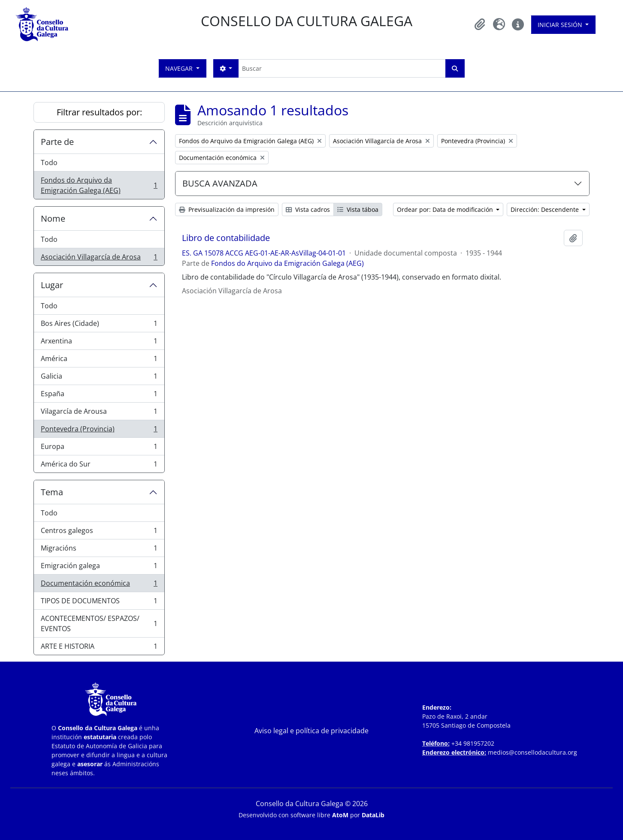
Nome (53, 218)
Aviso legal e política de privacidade (311, 731)
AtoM (340, 815)
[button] (480, 24)
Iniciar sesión (561, 25)
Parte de (57, 142)
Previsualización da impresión (227, 209)
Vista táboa (358, 209)
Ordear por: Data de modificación (446, 209)
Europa (99, 448)
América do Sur (99, 466)
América (99, 360)
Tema (52, 492)
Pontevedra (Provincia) (99, 431)
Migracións (99, 550)
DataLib (373, 815)
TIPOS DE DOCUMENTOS (99, 603)
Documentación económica (99, 585)
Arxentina (99, 343)
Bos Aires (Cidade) (99, 325)
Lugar (52, 285)
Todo (49, 163)
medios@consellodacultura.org (532, 752)
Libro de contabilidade (226, 238)
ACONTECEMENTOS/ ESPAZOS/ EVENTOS (99, 623)
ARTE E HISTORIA (99, 648)
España (99, 396)
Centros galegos (99, 532)
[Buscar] (342, 68)
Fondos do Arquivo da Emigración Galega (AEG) (99, 185)
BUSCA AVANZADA (220, 183)
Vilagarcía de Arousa (99, 413)
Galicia (99, 378)
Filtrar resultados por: (99, 112)
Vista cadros (308, 209)
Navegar (180, 68)
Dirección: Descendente (546, 209)
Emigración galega (99, 568)
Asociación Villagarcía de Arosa (99, 259)
